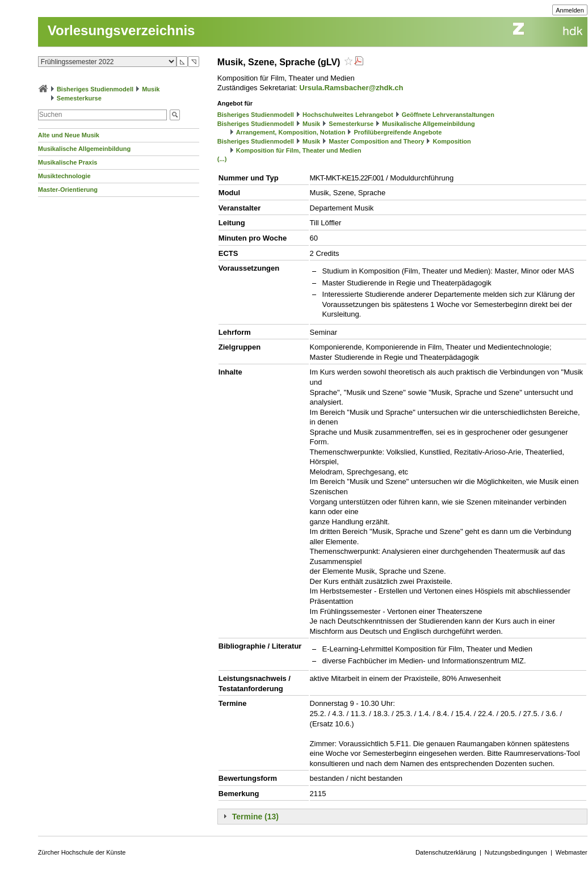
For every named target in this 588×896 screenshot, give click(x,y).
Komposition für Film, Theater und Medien (299, 150)
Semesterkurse (79, 98)
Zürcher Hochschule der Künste (82, 852)
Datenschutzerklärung (446, 852)
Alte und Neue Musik (69, 135)
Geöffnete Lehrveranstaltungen (448, 115)
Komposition (452, 141)
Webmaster (572, 852)
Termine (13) (255, 817)
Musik (151, 89)
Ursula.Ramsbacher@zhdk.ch (351, 88)
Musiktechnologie (64, 176)
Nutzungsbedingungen (516, 852)
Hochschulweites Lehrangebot (348, 115)
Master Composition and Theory (376, 141)
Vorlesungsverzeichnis (121, 30)
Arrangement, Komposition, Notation (291, 132)
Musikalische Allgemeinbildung (84, 149)
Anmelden (570, 10)
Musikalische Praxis (68, 162)
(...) (222, 159)
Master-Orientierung (68, 190)
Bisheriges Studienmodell (95, 89)
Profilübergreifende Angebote (398, 132)
